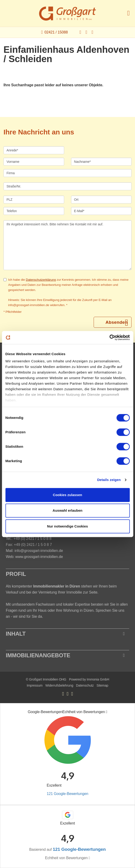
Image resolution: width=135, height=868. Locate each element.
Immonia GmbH (98, 679)
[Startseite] (67, 13)
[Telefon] (34, 211)
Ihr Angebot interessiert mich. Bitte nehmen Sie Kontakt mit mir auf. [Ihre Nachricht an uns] (67, 245)
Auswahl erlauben (67, 510)
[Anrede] (34, 150)
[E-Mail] (101, 211)
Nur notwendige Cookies (68, 526)
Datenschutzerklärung (41, 280)
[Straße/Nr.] (67, 186)
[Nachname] (101, 162)
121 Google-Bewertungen (67, 794)
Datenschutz (85, 685)
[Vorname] (34, 162)
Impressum (35, 685)
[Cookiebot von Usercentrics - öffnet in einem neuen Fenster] (109, 337)
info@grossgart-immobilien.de (39, 551)
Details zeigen (109, 480)
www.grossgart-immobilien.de (39, 557)
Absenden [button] (117, 322)
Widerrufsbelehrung (59, 685)
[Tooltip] (107, 712)
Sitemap (102, 685)
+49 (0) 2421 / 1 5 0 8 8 (32, 539)
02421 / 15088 (56, 32)
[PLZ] (34, 200)
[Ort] (101, 200)
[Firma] (67, 173)
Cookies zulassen (68, 495)
